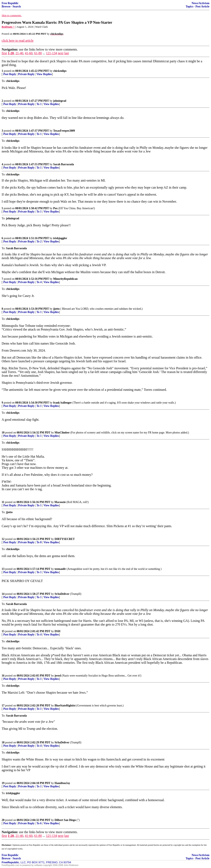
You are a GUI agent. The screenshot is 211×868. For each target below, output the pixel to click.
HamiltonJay (62, 783)
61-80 (38, 53)
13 (3, 569)
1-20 (11, 53)
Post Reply (10, 74)
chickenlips (60, 71)
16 (3, 676)
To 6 (39, 823)
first (4, 53)
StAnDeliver (62, 594)
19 (3, 783)
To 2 (39, 242)
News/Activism (200, 3)
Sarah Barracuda (64, 164)
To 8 (39, 542)
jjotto (56, 309)
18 (3, 742)
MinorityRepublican (65, 279)
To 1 (39, 104)
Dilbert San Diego (65, 820)
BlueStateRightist (65, 706)
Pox (55, 208)
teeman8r (60, 569)
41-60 (29, 53)
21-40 (19, 53)
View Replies (44, 74)
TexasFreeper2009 (64, 131)
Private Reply (26, 74)
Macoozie (60, 502)
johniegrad (60, 101)
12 (3, 539)
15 (3, 631)
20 (3, 820)
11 (3, 502)
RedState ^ (8, 27)
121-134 (51, 53)
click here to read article (18, 41)
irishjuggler (60, 238)
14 (3, 594)
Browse (6, 6)
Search (17, 6)
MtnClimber (62, 433)
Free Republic (10, 3)
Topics (189, 6)
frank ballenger (62, 403)
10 (3, 433)
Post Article (202, 6)
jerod (58, 676)
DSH (57, 631)
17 (3, 706)
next (61, 53)
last (67, 53)
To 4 (39, 282)
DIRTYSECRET (65, 539)
